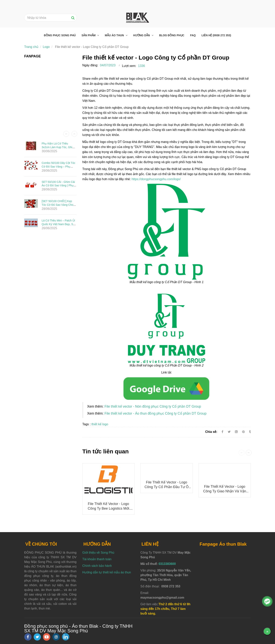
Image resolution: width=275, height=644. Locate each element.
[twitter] (37, 637)
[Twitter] (229, 432)
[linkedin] (66, 637)
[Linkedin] (236, 432)
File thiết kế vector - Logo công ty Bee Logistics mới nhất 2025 (108, 508)
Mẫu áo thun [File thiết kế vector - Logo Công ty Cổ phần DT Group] (115, 35)
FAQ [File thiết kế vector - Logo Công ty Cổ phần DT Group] (193, 35)
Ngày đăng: (90, 65)
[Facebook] (222, 432)
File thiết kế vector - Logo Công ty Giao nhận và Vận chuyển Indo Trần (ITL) (225, 491)
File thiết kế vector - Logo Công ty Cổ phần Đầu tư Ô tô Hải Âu (166, 487)
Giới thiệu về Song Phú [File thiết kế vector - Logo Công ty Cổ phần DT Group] (98, 553)
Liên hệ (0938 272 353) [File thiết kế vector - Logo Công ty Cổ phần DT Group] (216, 35)
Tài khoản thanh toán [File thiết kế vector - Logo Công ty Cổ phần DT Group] (97, 559)
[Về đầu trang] (267, 631)
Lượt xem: (129, 66)
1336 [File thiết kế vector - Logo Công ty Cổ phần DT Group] (142, 66)
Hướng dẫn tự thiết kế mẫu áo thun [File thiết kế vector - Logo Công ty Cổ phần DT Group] (107, 572)
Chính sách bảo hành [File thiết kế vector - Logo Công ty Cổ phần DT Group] (97, 566)
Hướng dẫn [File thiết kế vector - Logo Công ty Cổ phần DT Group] (142, 35)
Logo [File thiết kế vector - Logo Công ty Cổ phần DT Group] (46, 47)
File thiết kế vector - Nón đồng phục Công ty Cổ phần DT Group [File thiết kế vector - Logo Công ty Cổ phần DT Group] (153, 406)
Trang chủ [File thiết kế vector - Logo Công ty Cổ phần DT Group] (31, 47)
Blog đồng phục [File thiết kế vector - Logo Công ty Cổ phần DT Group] (172, 35)
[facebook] (28, 637)
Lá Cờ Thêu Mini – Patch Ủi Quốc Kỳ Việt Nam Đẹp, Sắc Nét (59, 224)
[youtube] (47, 637)
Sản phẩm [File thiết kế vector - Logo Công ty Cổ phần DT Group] (89, 35)
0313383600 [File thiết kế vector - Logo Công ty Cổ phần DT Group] (167, 564)
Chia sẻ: (211, 432)
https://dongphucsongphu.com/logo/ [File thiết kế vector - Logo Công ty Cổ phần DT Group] (156, 179)
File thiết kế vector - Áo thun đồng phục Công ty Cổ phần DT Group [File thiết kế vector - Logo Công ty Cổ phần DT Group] (155, 413)
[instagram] (56, 637)
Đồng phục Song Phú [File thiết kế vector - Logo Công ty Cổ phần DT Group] (60, 35)
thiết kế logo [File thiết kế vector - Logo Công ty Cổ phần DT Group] (100, 424)
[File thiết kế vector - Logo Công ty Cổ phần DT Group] (167, 388)
